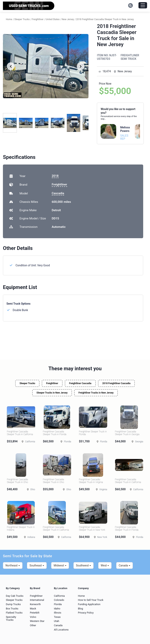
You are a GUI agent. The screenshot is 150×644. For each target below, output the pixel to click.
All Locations (61, 630)
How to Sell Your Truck (91, 600)
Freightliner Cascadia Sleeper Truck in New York (92, 529)
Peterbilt (35, 613)
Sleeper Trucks (27, 383)
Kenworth (35, 604)
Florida (58, 604)
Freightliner (59, 184)
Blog (80, 609)
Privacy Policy (86, 613)
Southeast (37, 565)
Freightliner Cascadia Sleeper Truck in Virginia (91, 481)
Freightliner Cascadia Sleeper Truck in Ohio (17, 481)
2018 (55, 176)
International (37, 600)
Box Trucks (12, 609)
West (105, 565)
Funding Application (89, 604)
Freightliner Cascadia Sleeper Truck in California (20, 433)
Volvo (33, 617)
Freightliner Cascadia (80, 383)
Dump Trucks (13, 604)
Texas (57, 617)
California (59, 596)
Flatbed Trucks (14, 613)
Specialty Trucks (11, 619)
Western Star (37, 621)
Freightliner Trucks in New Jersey (96, 393)
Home (81, 596)
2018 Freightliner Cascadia (116, 383)
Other (33, 625)
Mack (33, 609)
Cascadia (58, 193)
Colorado (59, 600)
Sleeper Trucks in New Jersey (52, 393)
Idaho (57, 609)
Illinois (58, 613)
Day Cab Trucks (15, 596)
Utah (57, 621)
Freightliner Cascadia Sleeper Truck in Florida (55, 433)
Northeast (13, 565)
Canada (125, 565)
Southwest (84, 565)
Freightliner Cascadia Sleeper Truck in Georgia (127, 433)
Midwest (60, 565)
